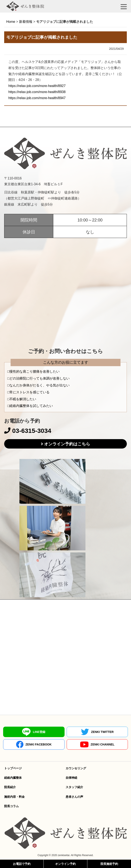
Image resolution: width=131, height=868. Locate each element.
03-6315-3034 (28, 431)
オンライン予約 (65, 864)
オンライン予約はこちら (67, 444)
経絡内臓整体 (13, 778)
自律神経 (71, 778)
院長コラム (11, 806)
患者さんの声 (74, 797)
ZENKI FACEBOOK (34, 744)
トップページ (13, 768)
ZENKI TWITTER (97, 732)
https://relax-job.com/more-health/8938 (37, 92)
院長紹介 (10, 787)
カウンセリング (76, 768)
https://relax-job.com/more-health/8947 (37, 98)
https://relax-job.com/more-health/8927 (37, 86)
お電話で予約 (22, 864)
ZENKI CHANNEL (97, 745)
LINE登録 (34, 732)
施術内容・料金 (14, 797)
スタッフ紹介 (74, 787)
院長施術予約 (109, 864)
